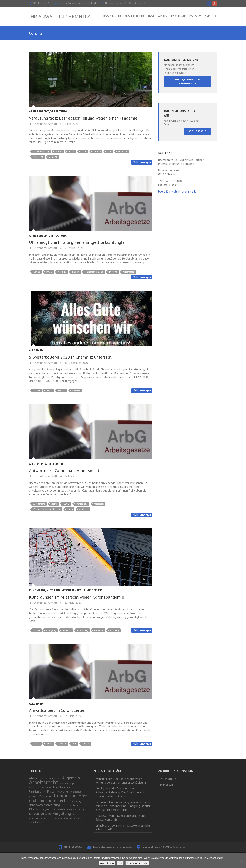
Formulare (178, 16)
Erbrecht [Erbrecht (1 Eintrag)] (71, 788)
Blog (151, 16)
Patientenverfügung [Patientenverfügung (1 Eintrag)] (70, 805)
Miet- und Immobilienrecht (66, 590)
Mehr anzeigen (142, 162)
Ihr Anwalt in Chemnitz (59, 16)
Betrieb (58, 151)
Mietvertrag (83, 630)
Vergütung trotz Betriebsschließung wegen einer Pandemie (83, 118)
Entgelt (76, 272)
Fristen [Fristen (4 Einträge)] (52, 791)
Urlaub (70, 509)
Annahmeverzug (41, 151)
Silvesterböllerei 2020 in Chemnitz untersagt (70, 357)
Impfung (113, 272)
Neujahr (62, 390)
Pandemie (122, 151)
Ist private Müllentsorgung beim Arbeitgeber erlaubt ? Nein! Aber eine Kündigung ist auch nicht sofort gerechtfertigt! (123, 806)
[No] (241, 861)
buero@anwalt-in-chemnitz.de (78, 3)
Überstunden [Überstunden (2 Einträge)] (36, 822)
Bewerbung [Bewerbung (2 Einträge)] (59, 787)
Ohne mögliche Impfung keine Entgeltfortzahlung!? (77, 242)
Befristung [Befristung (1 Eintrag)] (47, 788)
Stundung (114, 630)
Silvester (76, 390)
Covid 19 (97, 151)
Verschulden (129, 272)
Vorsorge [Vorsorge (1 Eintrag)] (59, 818)
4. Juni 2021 (71, 124)
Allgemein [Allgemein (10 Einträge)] (71, 778)
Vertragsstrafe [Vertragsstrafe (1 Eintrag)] (47, 818)
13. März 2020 (73, 716)
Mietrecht (67, 630)
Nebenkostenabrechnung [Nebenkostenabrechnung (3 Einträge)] (44, 805)
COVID (84, 151)
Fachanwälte (112, 16)
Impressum (167, 785)
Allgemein (36, 350)
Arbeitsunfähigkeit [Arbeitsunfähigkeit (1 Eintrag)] (68, 784)
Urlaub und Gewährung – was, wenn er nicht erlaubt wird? (123, 827)
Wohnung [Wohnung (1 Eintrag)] (68, 818)
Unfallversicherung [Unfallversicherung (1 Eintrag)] (76, 809)
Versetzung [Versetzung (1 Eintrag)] (34, 818)
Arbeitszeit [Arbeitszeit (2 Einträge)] (35, 787)
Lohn (109, 151)
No (120, 863)
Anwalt (37, 744)
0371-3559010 (42, 3)
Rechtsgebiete (134, 16)
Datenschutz (168, 779)
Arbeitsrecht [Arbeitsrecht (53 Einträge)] (44, 782)
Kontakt (195, 16)
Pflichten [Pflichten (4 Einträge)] (35, 809)
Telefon (86, 744)
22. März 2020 (73, 603)
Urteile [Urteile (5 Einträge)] (46, 814)
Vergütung (59, 111)
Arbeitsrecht (39, 111)
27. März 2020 (72, 476)
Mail (74, 744)
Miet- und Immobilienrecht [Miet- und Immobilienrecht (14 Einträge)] (58, 798)
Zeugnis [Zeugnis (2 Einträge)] (78, 818)
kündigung (51, 630)
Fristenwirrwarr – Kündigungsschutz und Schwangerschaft (120, 818)
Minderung (95, 590)
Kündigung (37, 590)
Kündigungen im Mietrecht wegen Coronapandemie (76, 597)
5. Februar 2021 (74, 248)
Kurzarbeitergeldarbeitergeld (47, 509)
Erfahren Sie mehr (137, 863)
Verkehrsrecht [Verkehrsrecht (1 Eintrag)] (79, 814)
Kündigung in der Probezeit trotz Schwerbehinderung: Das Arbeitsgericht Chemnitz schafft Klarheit (120, 792)
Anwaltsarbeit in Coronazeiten (57, 710)
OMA (207, 16)
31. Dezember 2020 (76, 363)
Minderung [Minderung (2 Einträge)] (75, 801)
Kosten (163, 16)
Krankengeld (82, 504)
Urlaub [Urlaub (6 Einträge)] (34, 814)
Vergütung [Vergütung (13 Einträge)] (62, 813)
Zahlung (53, 157)
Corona (71, 151)
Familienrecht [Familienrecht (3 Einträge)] (37, 792)
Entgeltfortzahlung (94, 272)
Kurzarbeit (99, 504)
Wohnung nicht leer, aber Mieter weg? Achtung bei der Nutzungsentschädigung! (121, 781)
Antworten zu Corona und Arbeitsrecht (64, 470)
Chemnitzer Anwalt (45, 124)
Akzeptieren (107, 863)
